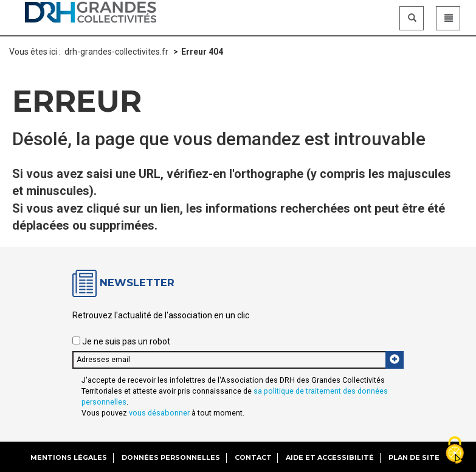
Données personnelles (171, 457)
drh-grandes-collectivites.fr (116, 52)
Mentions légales (69, 457)
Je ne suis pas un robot (121, 341)
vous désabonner (159, 413)
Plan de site (414, 457)
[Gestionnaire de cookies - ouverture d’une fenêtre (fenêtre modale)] (455, 451)
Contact (253, 457)
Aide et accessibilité (330, 457)
